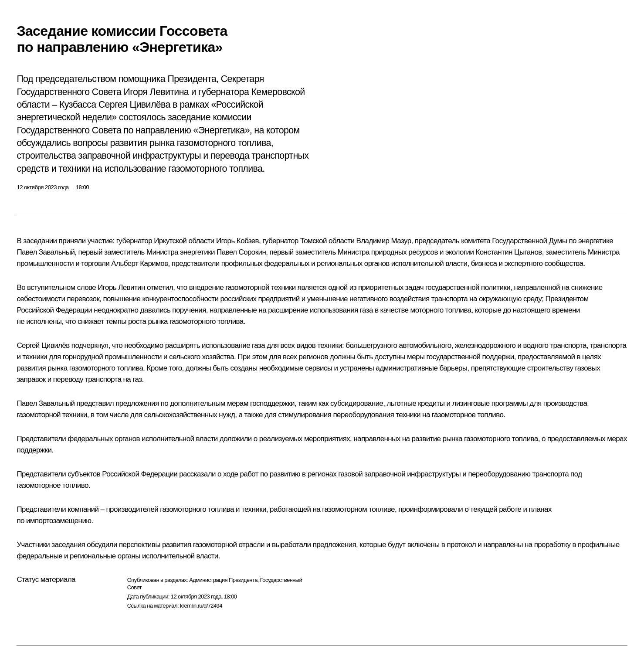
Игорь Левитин (121, 287)
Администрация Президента (223, 580)
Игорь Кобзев (237, 241)
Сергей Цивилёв (43, 345)
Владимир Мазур (383, 241)
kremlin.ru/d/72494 (201, 606)
